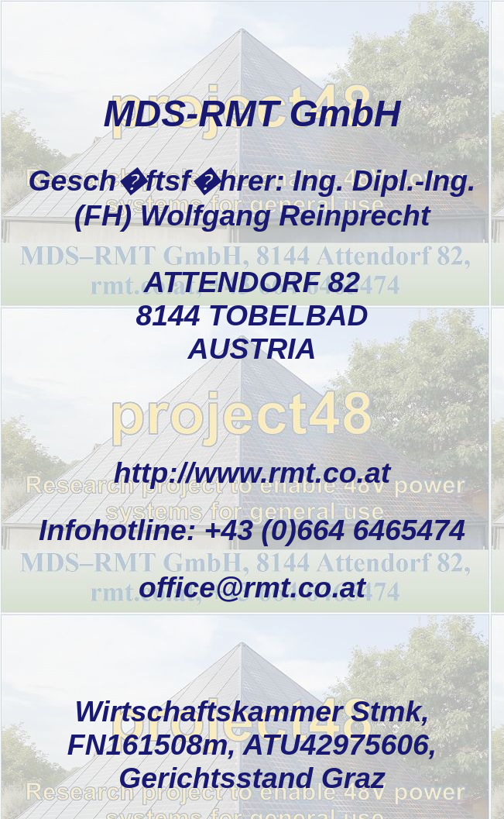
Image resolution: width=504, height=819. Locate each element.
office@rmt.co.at (252, 587)
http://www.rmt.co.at (252, 473)
